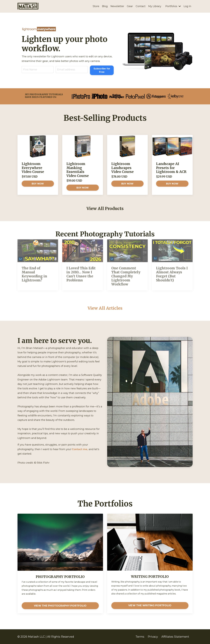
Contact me (80, 449)
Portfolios (173, 6)
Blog (105, 6)
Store (96, 6)
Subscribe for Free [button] (102, 70)
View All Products (105, 208)
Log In (187, 6)
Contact (141, 6)
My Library (155, 6)
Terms (140, 637)
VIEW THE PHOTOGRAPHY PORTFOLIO (60, 606)
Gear (130, 6)
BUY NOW (38, 184)
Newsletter (117, 6)
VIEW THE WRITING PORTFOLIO (150, 605)
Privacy (153, 637)
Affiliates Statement (175, 637)
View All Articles (105, 308)
